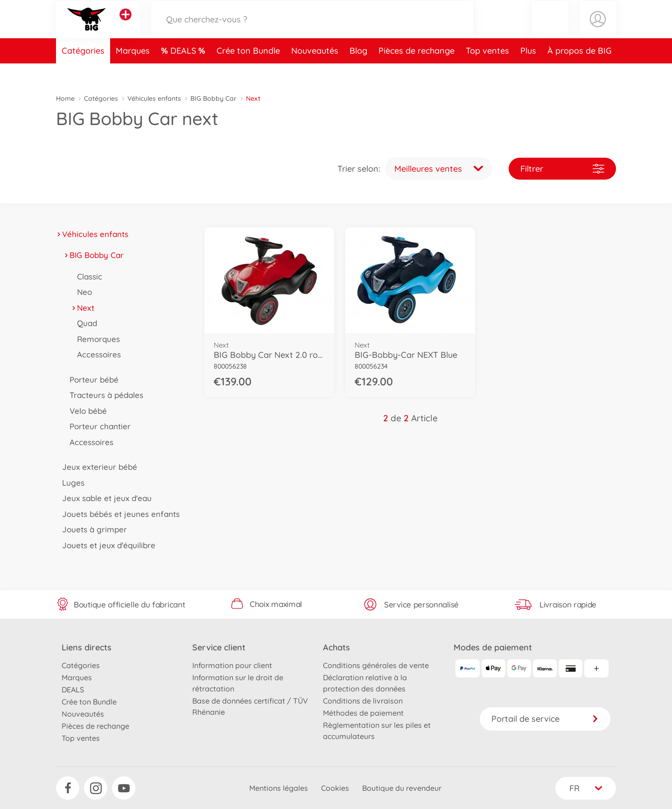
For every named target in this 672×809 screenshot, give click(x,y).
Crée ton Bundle (248, 72)
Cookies (335, 788)
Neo (81, 292)
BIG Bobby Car (213, 98)
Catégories (83, 72)
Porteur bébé (91, 380)
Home (65, 98)
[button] (550, 30)
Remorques (95, 339)
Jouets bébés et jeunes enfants (118, 514)
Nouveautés (315, 72)
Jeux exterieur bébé (97, 467)
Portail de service (545, 719)
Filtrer (562, 169)
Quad (84, 323)
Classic (87, 276)
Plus (528, 72)
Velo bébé (85, 411)
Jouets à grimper (91, 529)
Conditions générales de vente (376, 665)
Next (83, 308)
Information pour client (232, 665)
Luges (70, 483)
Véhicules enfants (154, 98)
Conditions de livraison (363, 701)
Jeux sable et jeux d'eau (104, 498)
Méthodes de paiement (363, 713)
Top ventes (487, 72)
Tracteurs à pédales (103, 395)
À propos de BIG (580, 72)
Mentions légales (279, 788)
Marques (133, 72)
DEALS (184, 72)
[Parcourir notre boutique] (312, 30)
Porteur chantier (97, 426)
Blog (358, 72)
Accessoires (96, 354)
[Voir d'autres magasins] (126, 25)
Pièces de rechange (416, 72)
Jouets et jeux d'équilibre (106, 545)
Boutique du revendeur (402, 788)
